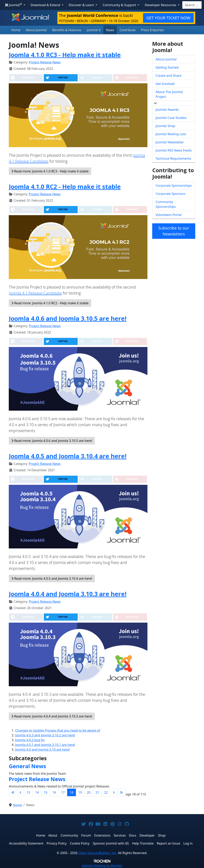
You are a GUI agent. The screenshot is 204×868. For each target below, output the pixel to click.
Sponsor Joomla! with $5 (111, 843)
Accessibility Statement (26, 843)
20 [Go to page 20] (89, 792)
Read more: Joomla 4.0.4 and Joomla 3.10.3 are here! (52, 716)
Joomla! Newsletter (170, 142)
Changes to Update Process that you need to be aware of (58, 730)
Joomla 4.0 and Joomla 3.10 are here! (42, 749)
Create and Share (168, 76)
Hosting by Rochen (102, 866)
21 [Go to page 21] (97, 792)
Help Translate (143, 843)
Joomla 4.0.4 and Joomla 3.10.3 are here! (68, 594)
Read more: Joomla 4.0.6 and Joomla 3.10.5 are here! (52, 441)
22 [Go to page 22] (106, 792)
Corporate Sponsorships (174, 186)
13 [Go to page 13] (28, 792)
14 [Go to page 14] (37, 792)
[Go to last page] (121, 792)
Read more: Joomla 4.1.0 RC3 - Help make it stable (50, 171)
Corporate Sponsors (171, 194)
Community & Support (120, 5)
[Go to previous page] (21, 792)
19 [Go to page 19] (80, 792)
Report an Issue (169, 843)
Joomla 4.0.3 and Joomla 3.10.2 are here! (45, 735)
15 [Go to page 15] (46, 792)
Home (16, 30)
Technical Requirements (173, 158)
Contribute (128, 30)
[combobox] (192, 5)
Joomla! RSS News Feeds (174, 150)
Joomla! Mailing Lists (171, 134)
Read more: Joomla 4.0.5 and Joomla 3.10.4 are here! (52, 578)
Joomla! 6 (94, 30)
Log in (188, 843)
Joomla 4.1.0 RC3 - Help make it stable (65, 55)
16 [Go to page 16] (54, 792)
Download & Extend (46, 5)
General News (27, 766)
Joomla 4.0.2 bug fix (30, 740)
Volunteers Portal (169, 215)
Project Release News (45, 62)
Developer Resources (161, 5)
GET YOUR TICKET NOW (168, 18)
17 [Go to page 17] (63, 792)
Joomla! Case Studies (171, 118)
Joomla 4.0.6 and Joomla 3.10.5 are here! (68, 318)
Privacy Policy (57, 843)
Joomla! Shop (165, 126)
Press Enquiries (153, 30)
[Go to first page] (13, 792)
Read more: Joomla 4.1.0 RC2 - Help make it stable (50, 303)
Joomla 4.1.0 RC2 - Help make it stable (65, 187)
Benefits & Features (67, 30)
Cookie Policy (80, 843)
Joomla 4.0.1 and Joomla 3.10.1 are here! (45, 745)
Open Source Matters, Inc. (98, 853)
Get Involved (165, 84)
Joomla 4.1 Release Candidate (35, 293)
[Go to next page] (114, 792)
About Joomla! (36, 30)
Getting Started (167, 67)
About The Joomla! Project (169, 94)
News (110, 30)
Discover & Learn (82, 5)
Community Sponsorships (166, 204)
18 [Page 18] (72, 792)
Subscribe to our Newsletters (174, 231)
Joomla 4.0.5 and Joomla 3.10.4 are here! (68, 456)
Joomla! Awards (167, 110)
